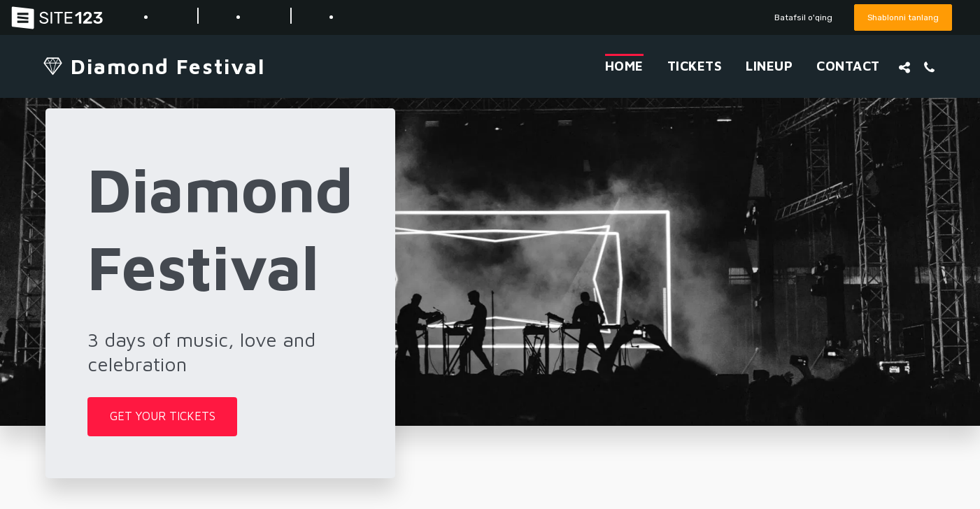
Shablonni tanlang (900, 17)
